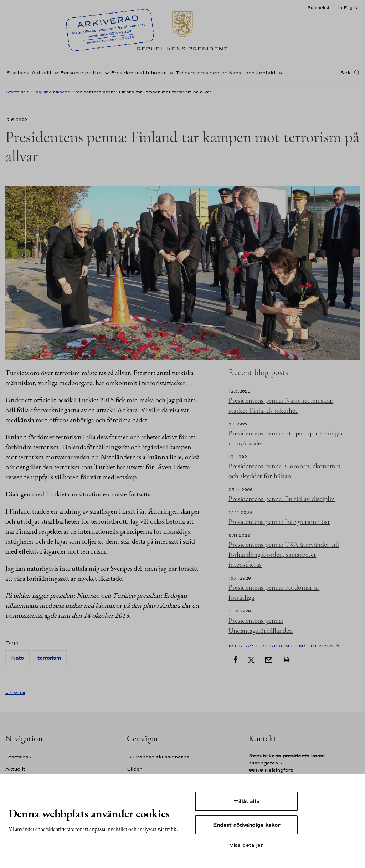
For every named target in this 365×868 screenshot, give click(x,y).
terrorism (49, 658)
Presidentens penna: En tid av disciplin (282, 499)
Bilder (134, 769)
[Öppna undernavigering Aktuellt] (55, 72)
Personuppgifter (81, 73)
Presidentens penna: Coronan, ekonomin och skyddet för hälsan (284, 471)
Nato (17, 658)
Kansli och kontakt (252, 73)
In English (349, 7)
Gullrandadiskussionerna (158, 757)
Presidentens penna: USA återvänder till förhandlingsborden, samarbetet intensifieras (284, 555)
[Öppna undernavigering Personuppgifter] (106, 72)
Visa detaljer (246, 845)
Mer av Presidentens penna (281, 646)
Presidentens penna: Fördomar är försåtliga (274, 592)
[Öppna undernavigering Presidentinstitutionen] (170, 72)
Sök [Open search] (345, 72)
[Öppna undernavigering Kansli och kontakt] (279, 72)
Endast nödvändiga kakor (246, 825)
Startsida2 (19, 757)
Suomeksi (318, 7)
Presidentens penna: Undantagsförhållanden (261, 626)
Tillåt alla (246, 801)
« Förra (15, 692)
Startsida (18, 73)
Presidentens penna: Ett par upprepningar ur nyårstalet (286, 438)
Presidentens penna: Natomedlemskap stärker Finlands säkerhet (281, 405)
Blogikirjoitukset (49, 92)
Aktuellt (42, 73)
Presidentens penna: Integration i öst (279, 522)
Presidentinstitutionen (139, 73)
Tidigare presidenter (201, 73)
